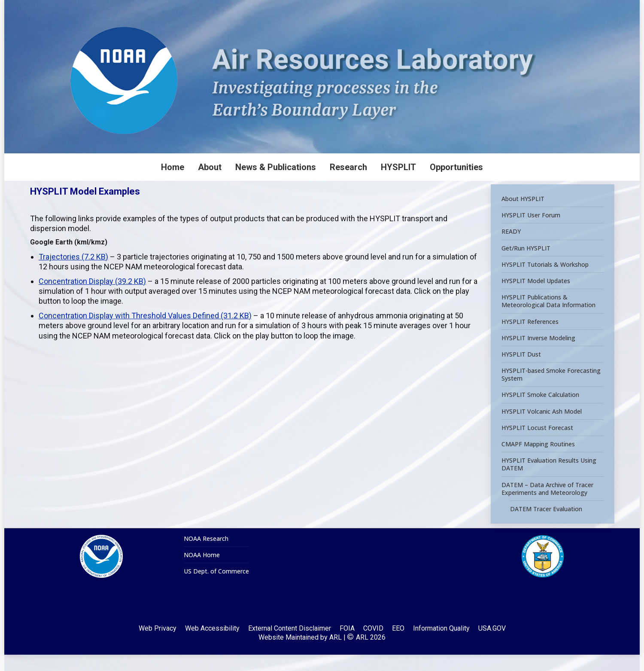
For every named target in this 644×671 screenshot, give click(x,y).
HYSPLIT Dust (521, 371)
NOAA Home (202, 571)
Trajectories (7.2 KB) (73, 273)
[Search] (532, 8)
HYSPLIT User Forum (531, 232)
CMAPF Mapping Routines (538, 461)
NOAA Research (206, 555)
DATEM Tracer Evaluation (546, 525)
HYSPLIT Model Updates (536, 297)
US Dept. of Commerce (216, 588)
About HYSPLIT (523, 215)
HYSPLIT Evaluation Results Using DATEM (549, 481)
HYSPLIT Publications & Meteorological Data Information (548, 317)
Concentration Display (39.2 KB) (92, 297)
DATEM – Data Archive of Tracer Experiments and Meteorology (547, 505)
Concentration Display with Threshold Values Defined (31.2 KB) (145, 332)
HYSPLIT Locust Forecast (537, 444)
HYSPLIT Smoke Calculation (540, 411)
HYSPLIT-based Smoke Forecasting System (551, 391)
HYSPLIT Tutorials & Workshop (545, 281)
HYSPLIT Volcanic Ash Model (542, 427)
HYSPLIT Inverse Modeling (538, 354)
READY (511, 248)
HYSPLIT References (530, 338)
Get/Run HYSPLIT (526, 264)
